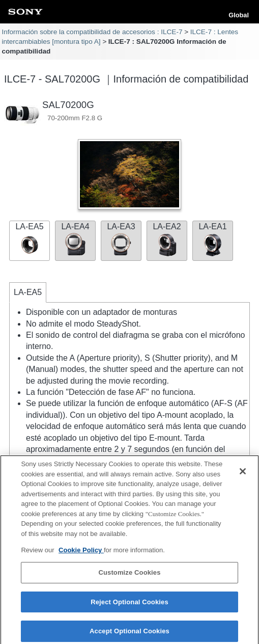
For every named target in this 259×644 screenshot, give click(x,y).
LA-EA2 (167, 239)
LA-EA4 (75, 239)
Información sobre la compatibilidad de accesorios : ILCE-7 (92, 32)
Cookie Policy (81, 554)
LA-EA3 (121, 239)
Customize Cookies (129, 575)
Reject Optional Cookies (129, 605)
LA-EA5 (30, 239)
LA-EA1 (213, 239)
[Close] (243, 475)
